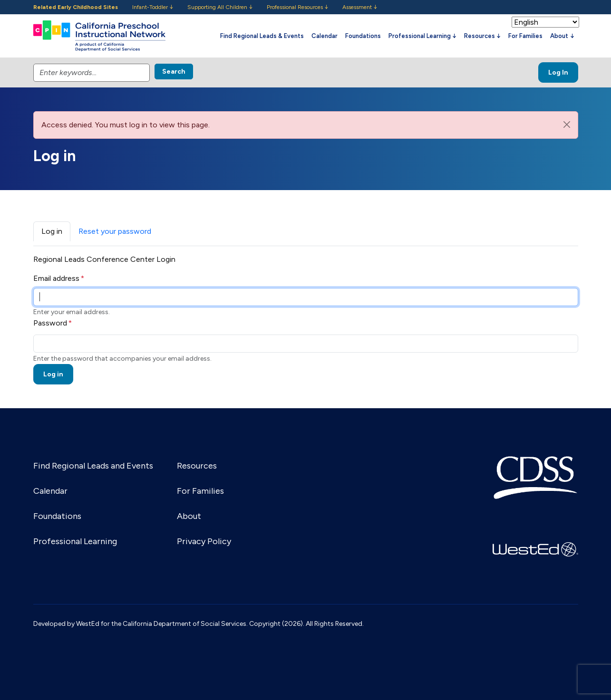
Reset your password (115, 231)
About (189, 516)
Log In (558, 72)
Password (50, 323)
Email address (56, 278)
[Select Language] (545, 22)
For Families (525, 36)
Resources (197, 466)
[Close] (567, 125)
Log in (52, 231)
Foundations (363, 36)
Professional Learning (75, 541)
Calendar (325, 36)
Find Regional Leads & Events (262, 36)
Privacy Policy (204, 541)
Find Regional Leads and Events (93, 466)
